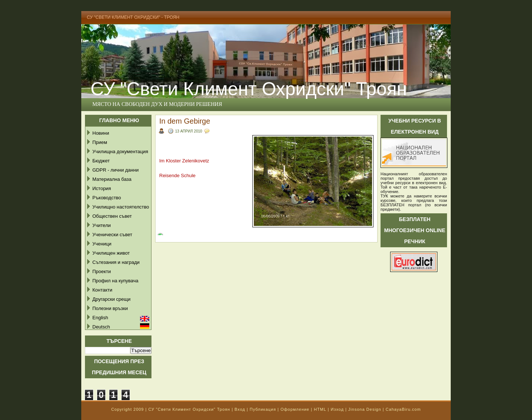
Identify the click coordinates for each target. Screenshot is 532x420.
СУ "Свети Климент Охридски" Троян (249, 89)
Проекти (102, 271)
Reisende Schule (177, 175)
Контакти (102, 290)
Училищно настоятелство (121, 207)
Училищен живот (111, 253)
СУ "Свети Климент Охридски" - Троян (133, 17)
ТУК (384, 196)
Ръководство (107, 198)
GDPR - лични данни (115, 170)
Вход (240, 409)
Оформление (295, 409)
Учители (102, 225)
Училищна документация (120, 152)
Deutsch (101, 327)
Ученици (102, 244)
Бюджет (101, 161)
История (102, 188)
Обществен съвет (112, 216)
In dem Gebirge (185, 121)
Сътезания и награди (116, 262)
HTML (320, 409)
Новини (101, 133)
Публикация (263, 409)
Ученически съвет (112, 235)
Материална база (112, 179)
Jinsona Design (365, 409)
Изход (337, 409)
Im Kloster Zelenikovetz (184, 161)
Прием (100, 142)
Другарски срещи (111, 299)
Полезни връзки (110, 308)
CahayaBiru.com (403, 409)
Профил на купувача (115, 281)
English (100, 318)
